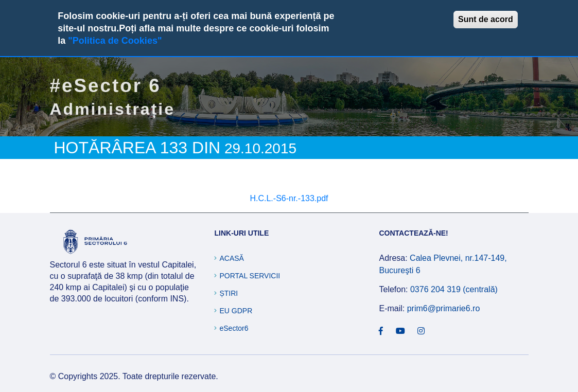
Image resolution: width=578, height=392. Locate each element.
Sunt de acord (486, 19)
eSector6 (234, 328)
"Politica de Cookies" (115, 41)
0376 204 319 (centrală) (454, 289)
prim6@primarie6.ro (444, 308)
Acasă (231, 258)
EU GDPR (236, 311)
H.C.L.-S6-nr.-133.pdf (289, 198)
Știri (229, 293)
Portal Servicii (250, 276)
